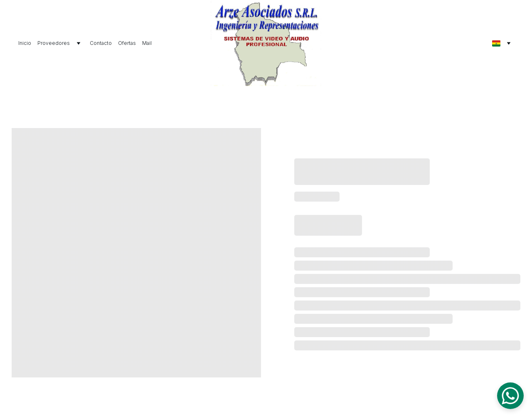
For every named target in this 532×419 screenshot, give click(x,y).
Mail (147, 43)
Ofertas (127, 43)
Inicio (25, 43)
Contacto (101, 43)
